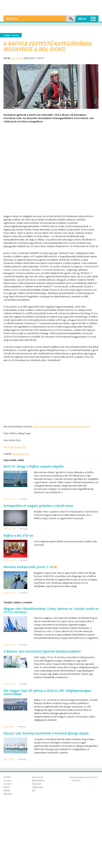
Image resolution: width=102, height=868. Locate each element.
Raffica (16, 454)
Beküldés (8, 794)
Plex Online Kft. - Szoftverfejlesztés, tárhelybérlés (90, 784)
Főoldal (7, 35)
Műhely (7, 791)
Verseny (15, 35)
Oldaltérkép (38, 787)
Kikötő (7, 787)
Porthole (51, 8)
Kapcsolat (37, 784)
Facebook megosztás (15, 447)
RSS (34, 791)
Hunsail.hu (16, 58)
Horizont (8, 784)
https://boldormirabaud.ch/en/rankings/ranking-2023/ (61, 426)
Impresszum (38, 777)
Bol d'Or (25, 454)
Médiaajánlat (38, 781)
